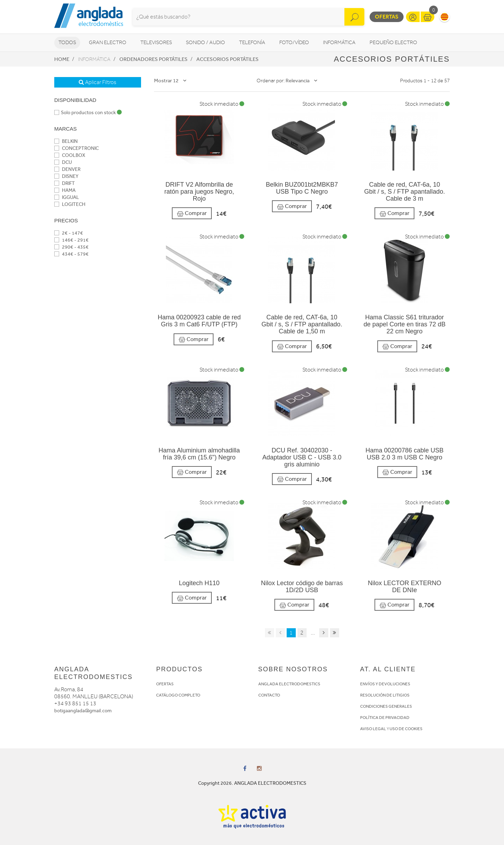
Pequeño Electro (393, 43)
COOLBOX (70, 155)
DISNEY (66, 176)
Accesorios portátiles (227, 59)
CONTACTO (269, 695)
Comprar (192, 213)
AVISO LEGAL (373, 729)
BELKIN (66, 141)
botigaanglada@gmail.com (83, 711)
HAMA (65, 190)
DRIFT (65, 183)
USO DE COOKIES (406, 729)
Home (62, 59)
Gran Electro (108, 43)
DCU (63, 162)
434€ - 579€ (71, 254)
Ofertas (387, 17)
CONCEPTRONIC (76, 148)
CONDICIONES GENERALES (386, 706)
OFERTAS (165, 684)
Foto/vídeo (294, 43)
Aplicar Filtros (97, 82)
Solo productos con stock (88, 113)
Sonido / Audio (205, 43)
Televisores (156, 43)
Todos (67, 43)
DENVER (67, 169)
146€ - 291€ (71, 240)
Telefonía (252, 43)
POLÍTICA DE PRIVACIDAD (385, 718)
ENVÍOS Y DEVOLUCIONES (385, 684)
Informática (339, 43)
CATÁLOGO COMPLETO (178, 695)
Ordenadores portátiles (153, 59)
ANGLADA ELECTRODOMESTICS (289, 684)
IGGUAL (67, 197)
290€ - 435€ (71, 247)
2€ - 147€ (69, 233)
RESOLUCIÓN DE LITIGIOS (385, 695)
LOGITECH (70, 204)
